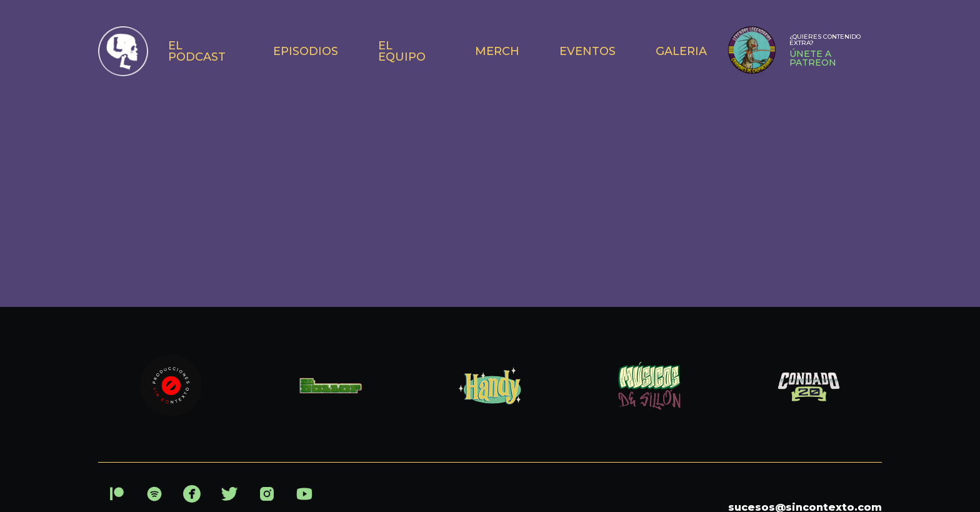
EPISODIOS (306, 51)
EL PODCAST (197, 51)
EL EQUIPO (402, 51)
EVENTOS (587, 51)
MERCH (497, 51)
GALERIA (681, 51)
